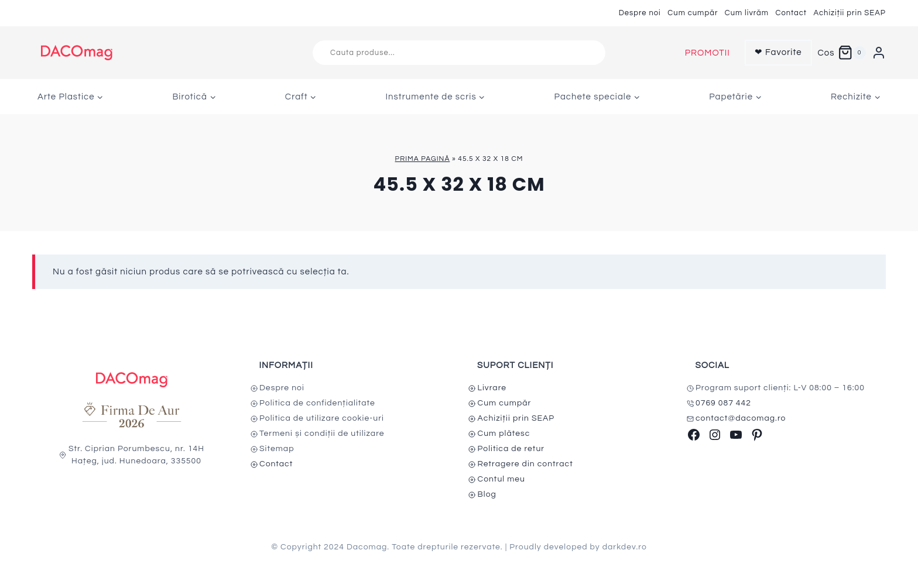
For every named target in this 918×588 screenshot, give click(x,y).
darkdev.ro (625, 547)
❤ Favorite (778, 52)
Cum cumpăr (693, 13)
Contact (791, 13)
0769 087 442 (723, 403)
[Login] (879, 53)
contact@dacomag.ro (741, 418)
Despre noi (640, 13)
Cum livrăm (747, 13)
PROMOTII (708, 53)
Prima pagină (423, 159)
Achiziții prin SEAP (850, 13)
